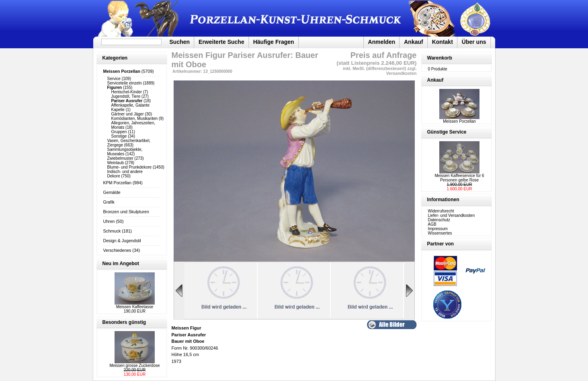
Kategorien (115, 58)
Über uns (474, 42)
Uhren (109, 221)
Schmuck (112, 231)
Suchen (180, 42)
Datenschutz (439, 220)
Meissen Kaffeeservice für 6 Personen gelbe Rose (459, 178)
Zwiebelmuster (120, 158)
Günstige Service (447, 132)
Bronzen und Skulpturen (126, 212)
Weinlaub (116, 163)
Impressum (438, 229)
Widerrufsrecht (441, 211)
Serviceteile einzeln (125, 83)
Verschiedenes (117, 250)
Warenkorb (440, 58)
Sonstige (119, 136)
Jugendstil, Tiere (126, 96)
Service (114, 79)
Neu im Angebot (121, 264)
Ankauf (413, 42)
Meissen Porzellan (459, 119)
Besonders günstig (124, 322)
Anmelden (382, 42)
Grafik (109, 202)
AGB (432, 224)
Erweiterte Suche (221, 42)
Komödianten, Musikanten (135, 118)
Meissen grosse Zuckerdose (134, 366)
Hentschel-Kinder (127, 92)
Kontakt (443, 42)
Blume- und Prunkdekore (130, 167)
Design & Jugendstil (122, 241)
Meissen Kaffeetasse (135, 307)
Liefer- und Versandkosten (452, 215)
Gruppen (119, 132)
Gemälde (112, 192)
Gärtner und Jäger (128, 114)
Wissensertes (440, 233)
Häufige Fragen (274, 42)
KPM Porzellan (117, 183)
